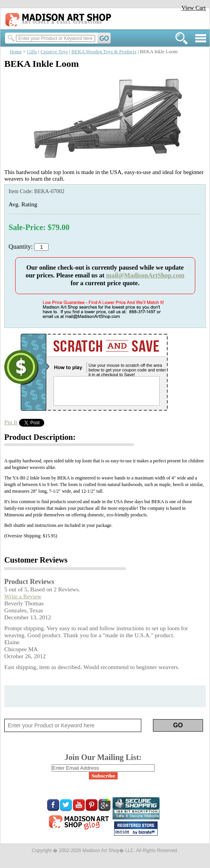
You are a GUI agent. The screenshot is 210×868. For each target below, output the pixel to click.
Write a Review (23, 596)
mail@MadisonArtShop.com (145, 275)
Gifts (32, 52)
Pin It (11, 422)
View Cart (194, 8)
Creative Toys (54, 52)
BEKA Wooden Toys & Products (104, 52)
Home (16, 52)
